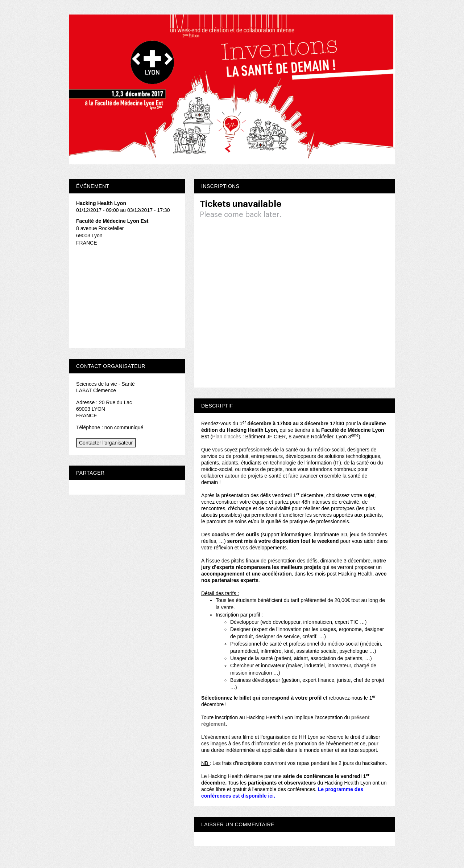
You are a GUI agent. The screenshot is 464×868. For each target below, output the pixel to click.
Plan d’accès (227, 437)
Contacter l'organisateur (106, 443)
